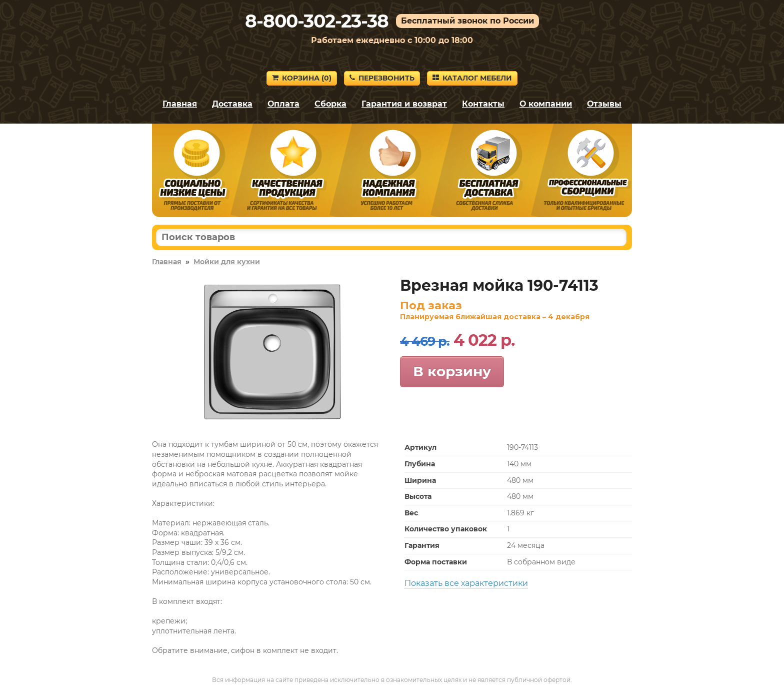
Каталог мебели (472, 78)
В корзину (452, 371)
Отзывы (604, 104)
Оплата (283, 104)
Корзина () (302, 78)
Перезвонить (382, 78)
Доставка (232, 104)
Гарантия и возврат (404, 104)
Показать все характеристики (466, 583)
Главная (180, 104)
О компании (546, 104)
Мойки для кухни (227, 262)
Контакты (483, 104)
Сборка (330, 104)
